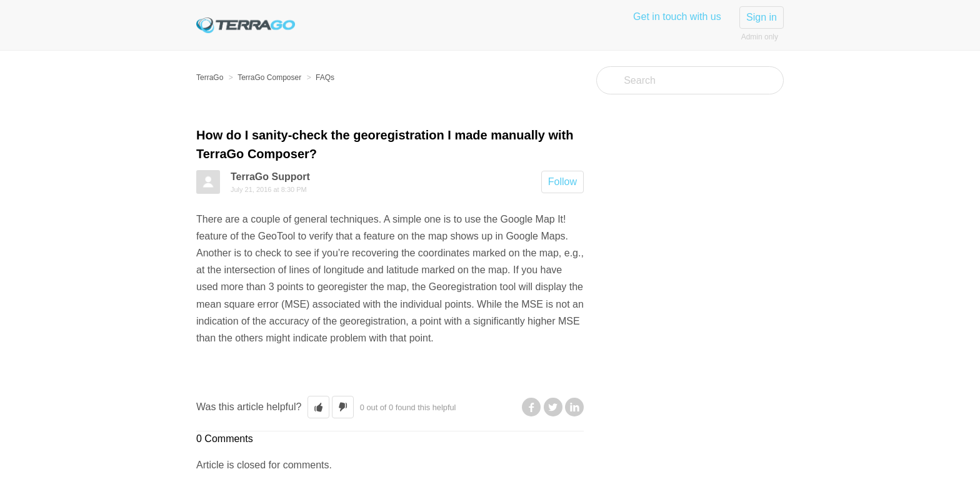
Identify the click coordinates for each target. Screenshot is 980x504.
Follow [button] (562, 182)
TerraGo (210, 78)
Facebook (531, 407)
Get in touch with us (677, 17)
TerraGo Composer (269, 78)
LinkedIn (574, 407)
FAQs (325, 78)
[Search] (690, 80)
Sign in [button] (762, 17)
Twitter (553, 407)
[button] (318, 407)
